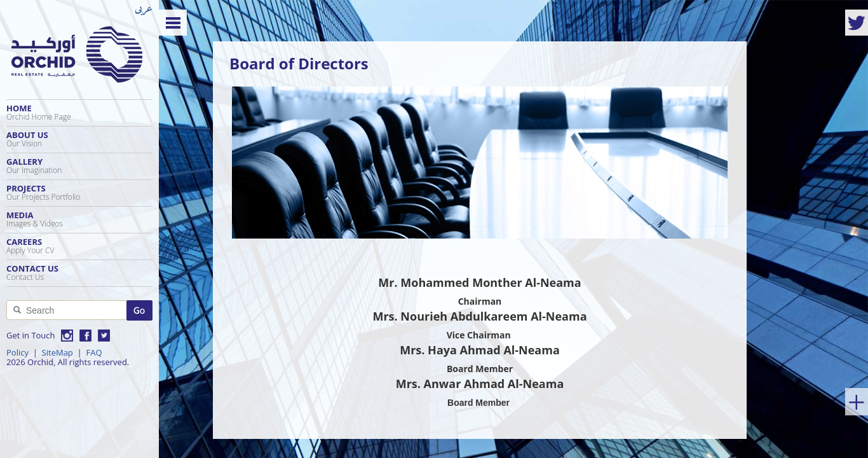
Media (79, 219)
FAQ (94, 352)
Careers (79, 246)
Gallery (79, 166)
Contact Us (79, 273)
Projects (79, 192)
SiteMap (58, 352)
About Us (79, 139)
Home (79, 112)
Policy (17, 352)
